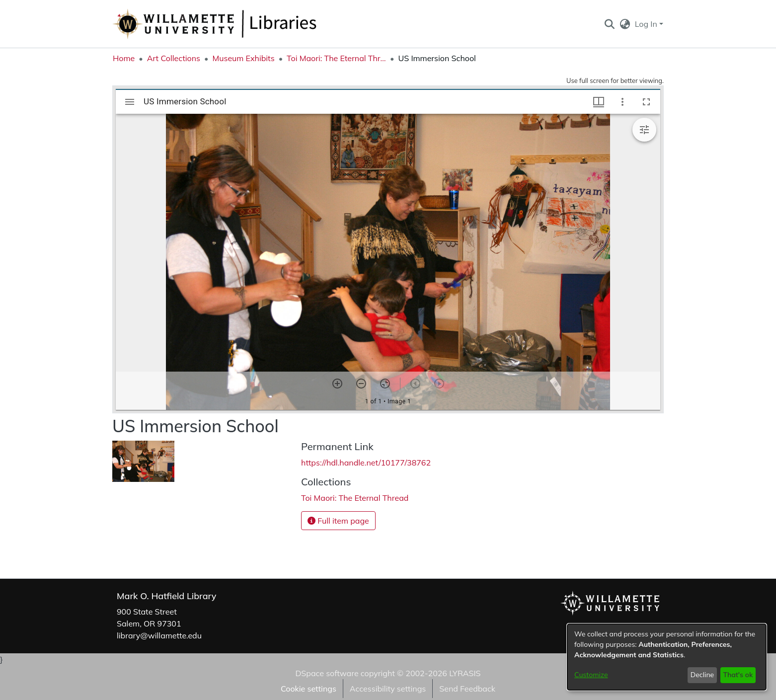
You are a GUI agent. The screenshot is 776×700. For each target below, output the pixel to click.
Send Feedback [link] (467, 689)
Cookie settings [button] (309, 689)
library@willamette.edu (159, 635)
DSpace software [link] (327, 673)
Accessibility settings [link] (388, 689)
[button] (609, 24)
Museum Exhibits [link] (243, 58)
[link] (355, 498)
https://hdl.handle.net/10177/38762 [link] (366, 463)
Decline (702, 675)
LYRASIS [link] (465, 673)
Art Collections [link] (174, 58)
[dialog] (667, 657)
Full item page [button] (338, 521)
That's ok (738, 675)
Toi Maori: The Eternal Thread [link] (336, 58)
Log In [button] (647, 24)
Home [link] (124, 58)
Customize (591, 675)
